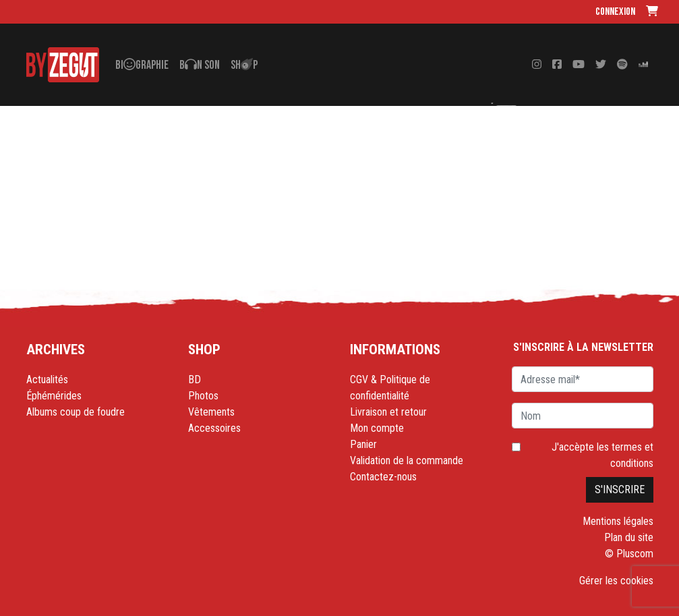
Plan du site (629, 537)
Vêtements (211, 412)
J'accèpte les (602, 455)
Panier (363, 444)
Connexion (615, 12)
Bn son (200, 65)
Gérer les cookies (616, 581)
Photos (203, 396)
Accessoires (214, 428)
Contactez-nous (383, 477)
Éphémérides (54, 396)
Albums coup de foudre (76, 412)
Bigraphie (142, 65)
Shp (244, 65)
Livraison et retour (388, 412)
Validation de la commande (407, 460)
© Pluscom (629, 554)
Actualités (47, 380)
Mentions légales (618, 521)
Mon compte (377, 428)
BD (195, 380)
